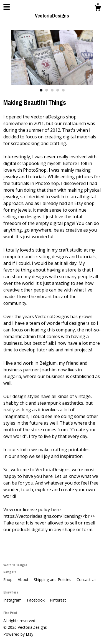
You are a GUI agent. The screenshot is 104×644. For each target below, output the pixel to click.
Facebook (36, 600)
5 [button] (63, 90)
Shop (8, 580)
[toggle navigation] (7, 7)
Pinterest (58, 600)
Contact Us (87, 580)
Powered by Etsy (18, 634)
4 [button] (58, 90)
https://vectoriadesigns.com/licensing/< (44, 516)
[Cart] (98, 8)
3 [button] (52, 90)
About (24, 580)
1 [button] (41, 90)
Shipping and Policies (53, 580)
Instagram (13, 600)
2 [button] (47, 90)
